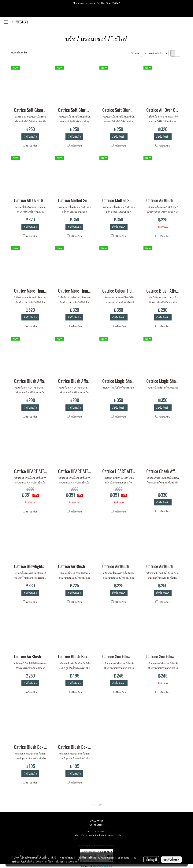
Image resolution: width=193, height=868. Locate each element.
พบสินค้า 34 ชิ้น (19, 53)
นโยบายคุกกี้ (72, 861)
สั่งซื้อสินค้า (30, 137)
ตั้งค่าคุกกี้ (151, 859)
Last (100, 805)
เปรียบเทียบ (32, 146)
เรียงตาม (136, 53)
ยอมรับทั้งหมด (171, 859)
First (93, 805)
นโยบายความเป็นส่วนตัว (46, 861)
